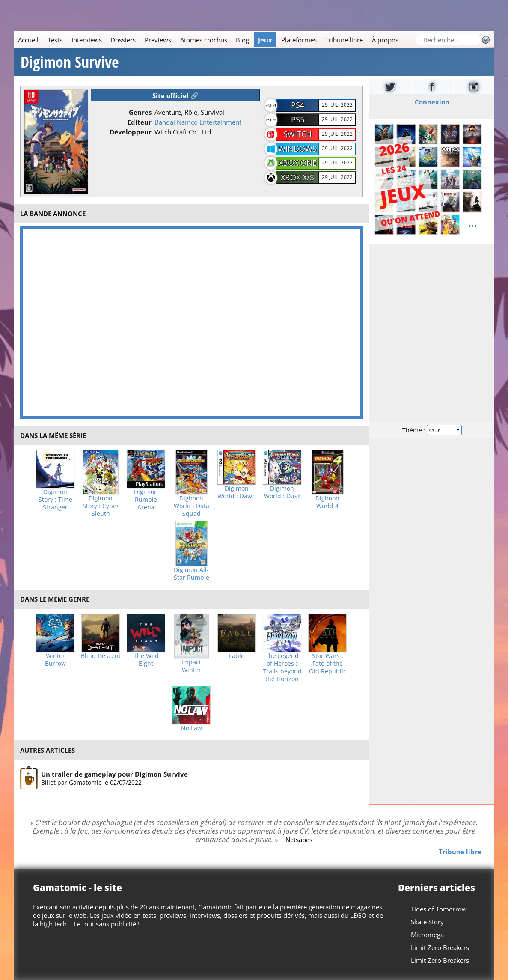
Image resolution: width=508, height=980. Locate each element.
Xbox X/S (297, 177)
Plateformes (299, 40)
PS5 (298, 119)
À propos (385, 40)
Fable (237, 656)
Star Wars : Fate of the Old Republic (328, 664)
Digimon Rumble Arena (146, 500)
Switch (297, 134)
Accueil (28, 40)
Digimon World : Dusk (282, 492)
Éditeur (140, 122)
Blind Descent (101, 656)
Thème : (432, 430)
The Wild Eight (146, 660)
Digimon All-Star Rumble (192, 574)
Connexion (432, 102)
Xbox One (298, 163)
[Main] (215, 40)
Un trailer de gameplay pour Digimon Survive (114, 774)
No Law (192, 728)
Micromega (427, 935)
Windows (297, 149)
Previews (158, 40)
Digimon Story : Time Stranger (55, 500)
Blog (242, 40)
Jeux (265, 40)
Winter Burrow (55, 660)
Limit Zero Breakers (440, 947)
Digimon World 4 (327, 502)
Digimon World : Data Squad (192, 506)
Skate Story (427, 922)
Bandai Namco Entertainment (198, 122)
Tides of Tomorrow (439, 909)
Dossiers (123, 40)
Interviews (87, 40)
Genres (140, 112)
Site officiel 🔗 (175, 95)
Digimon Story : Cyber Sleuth (101, 506)
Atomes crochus (204, 40)
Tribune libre (344, 40)
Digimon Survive (70, 62)
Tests (55, 40)
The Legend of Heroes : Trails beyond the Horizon (282, 667)
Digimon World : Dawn (237, 492)
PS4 (298, 105)
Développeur (131, 132)
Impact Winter (191, 666)
